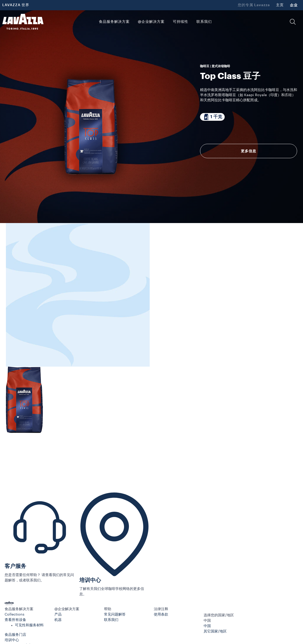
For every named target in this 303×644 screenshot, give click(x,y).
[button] (293, 22)
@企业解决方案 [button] (151, 22)
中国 (207, 626)
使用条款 (161, 615)
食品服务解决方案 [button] (114, 22)
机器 (58, 620)
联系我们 (111, 620)
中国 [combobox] (207, 621)
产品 (58, 615)
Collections (15, 615)
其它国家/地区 (215, 631)
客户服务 (15, 566)
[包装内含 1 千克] (212, 117)
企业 (294, 5)
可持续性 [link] (181, 22)
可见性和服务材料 (29, 625)
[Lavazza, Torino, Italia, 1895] (23, 22)
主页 (280, 5)
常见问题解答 (115, 615)
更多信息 (249, 151)
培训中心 (90, 580)
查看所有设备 (15, 620)
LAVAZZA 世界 (16, 5)
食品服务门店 (15, 635)
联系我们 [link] (204, 22)
